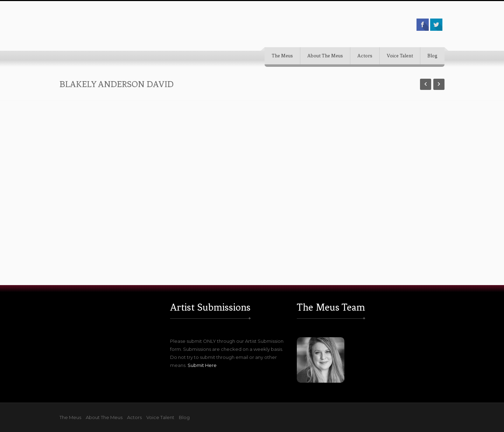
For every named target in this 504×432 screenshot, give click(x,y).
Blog (432, 56)
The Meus (282, 56)
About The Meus (325, 56)
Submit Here (202, 365)
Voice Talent (400, 56)
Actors (365, 56)
